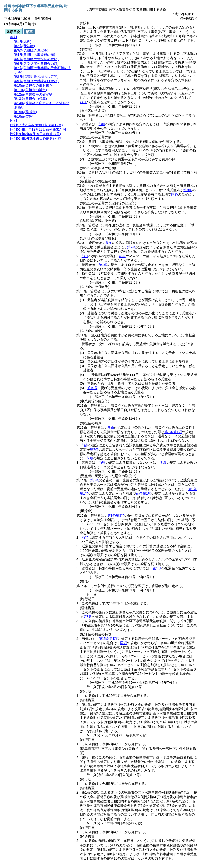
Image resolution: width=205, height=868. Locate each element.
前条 (109, 243)
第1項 (103, 265)
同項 (124, 643)
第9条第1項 (173, 432)
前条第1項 (144, 493)
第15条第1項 (108, 639)
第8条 (188, 190)
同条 (175, 194)
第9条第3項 (116, 515)
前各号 (92, 388)
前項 (83, 102)
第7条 (132, 247)
